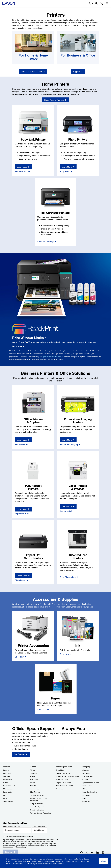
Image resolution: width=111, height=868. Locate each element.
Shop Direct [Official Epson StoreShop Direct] (60, 770)
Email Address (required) (12, 826)
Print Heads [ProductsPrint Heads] (7, 792)
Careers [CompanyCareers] (85, 779)
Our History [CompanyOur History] (86, 773)
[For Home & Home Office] (33, 57)
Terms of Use (8, 847)
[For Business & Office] (78, 55)
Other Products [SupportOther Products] (35, 792)
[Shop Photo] (66, 171)
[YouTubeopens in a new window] (92, 852)
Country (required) (39, 826)
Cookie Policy (30, 861)
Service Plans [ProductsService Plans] (8, 801)
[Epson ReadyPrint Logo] (36, 329)
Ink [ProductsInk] (4, 795)
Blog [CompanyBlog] (84, 798)
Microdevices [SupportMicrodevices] (34, 789)
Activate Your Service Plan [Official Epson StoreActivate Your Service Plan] (65, 786)
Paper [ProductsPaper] (5, 798)
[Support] (78, 71)
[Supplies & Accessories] (33, 71)
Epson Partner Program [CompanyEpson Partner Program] (91, 783)
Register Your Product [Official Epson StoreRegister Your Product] (64, 783)
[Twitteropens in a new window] (87, 852)
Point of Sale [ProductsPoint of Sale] (8, 779)
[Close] (103, 861)
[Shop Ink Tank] (22, 171)
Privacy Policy (16, 841)
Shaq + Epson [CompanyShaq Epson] (87, 786)
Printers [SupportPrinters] (32, 770)
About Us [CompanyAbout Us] (86, 770)
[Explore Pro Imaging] (70, 444)
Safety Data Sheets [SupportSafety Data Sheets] (36, 804)
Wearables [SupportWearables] (33, 786)
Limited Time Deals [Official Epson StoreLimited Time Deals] (63, 773)
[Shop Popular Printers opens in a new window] (55, 100)
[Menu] (107, 3)
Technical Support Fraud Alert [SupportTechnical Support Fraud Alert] (40, 813)
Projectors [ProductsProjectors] (7, 773)
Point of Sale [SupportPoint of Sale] (34, 779)
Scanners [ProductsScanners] (7, 776)
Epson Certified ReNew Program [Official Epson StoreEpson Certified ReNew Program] (68, 776)
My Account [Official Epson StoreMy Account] (60, 789)
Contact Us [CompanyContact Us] (86, 801)
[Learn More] (23, 167)
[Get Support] (21, 754)
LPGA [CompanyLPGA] (85, 789)
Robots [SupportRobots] (32, 783)
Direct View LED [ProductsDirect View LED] (9, 786)
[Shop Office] (21, 444)
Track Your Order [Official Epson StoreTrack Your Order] (62, 779)
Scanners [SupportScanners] (33, 776)
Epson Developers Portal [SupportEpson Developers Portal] (38, 807)
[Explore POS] (22, 514)
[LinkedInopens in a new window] (98, 852)
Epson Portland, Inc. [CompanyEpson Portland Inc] (90, 792)
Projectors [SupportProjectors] (33, 773)
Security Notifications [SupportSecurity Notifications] (37, 810)
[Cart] (102, 3)
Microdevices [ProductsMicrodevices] (8, 789)
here (63, 864)
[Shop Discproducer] (69, 577)
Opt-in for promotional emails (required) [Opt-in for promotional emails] (19, 837)
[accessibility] (91, 3)
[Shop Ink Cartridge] (47, 241)
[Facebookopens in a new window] (81, 852)
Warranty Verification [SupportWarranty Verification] (37, 795)
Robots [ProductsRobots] (6, 783)
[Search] (96, 3)
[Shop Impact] (22, 580)
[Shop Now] (21, 657)
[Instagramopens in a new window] (103, 852)
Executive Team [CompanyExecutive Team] (88, 776)
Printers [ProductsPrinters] (6, 770)
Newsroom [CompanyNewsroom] (86, 795)
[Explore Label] (67, 511)
